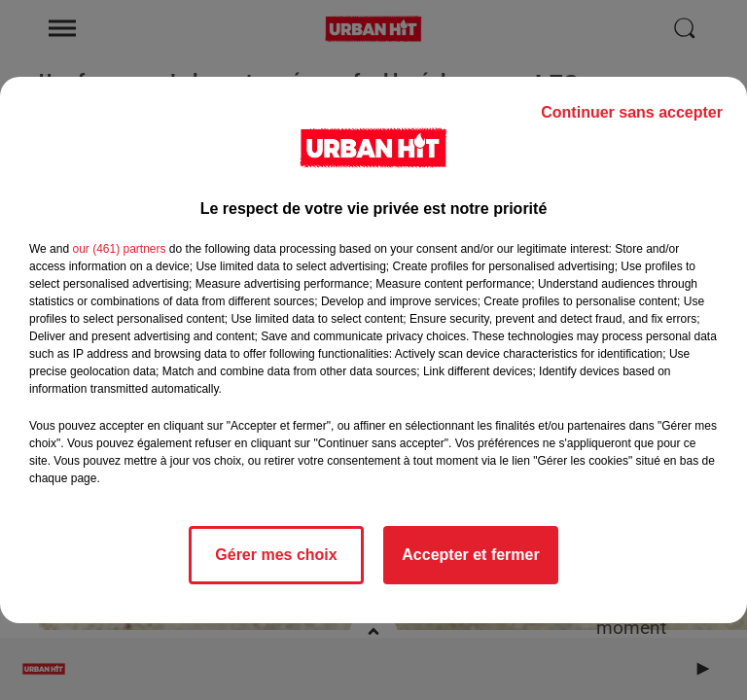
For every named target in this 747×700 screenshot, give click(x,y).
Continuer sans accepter (632, 112)
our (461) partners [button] (119, 249)
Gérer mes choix (276, 555)
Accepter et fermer (470, 555)
